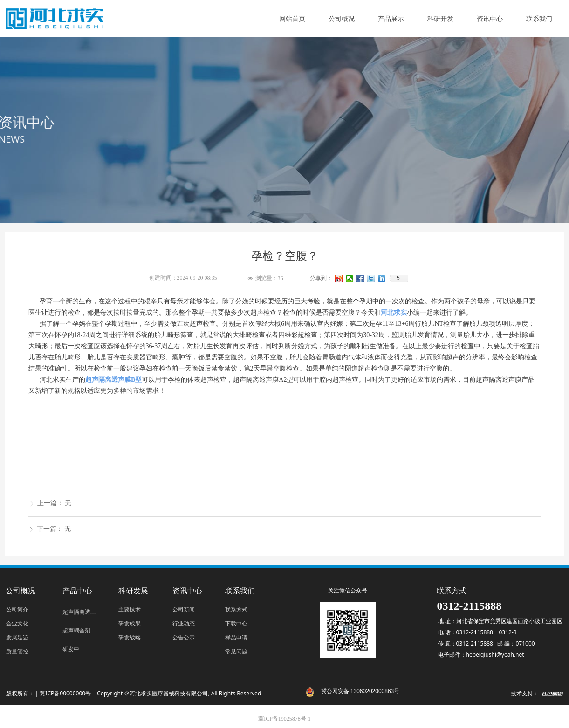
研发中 (71, 649)
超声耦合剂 (76, 631)
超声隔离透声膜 (82, 612)
